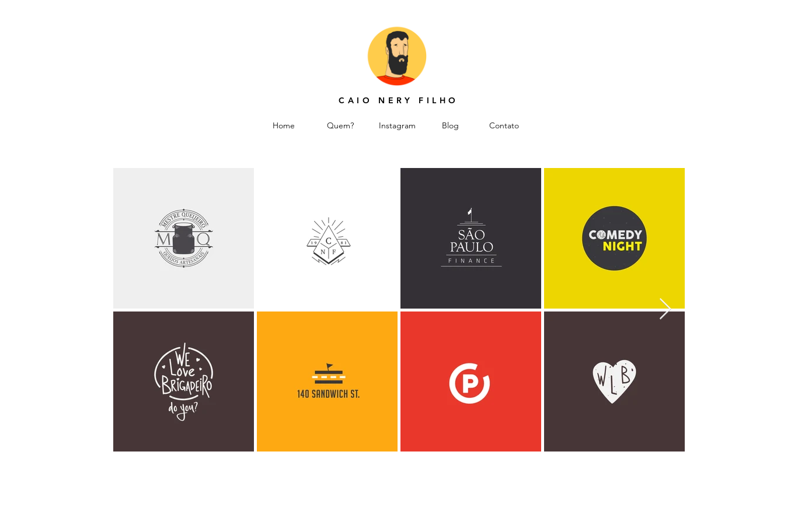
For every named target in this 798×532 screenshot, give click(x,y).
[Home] (284, 126)
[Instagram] (397, 126)
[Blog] (451, 126)
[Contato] (504, 126)
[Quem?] (341, 126)
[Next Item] (665, 309)
